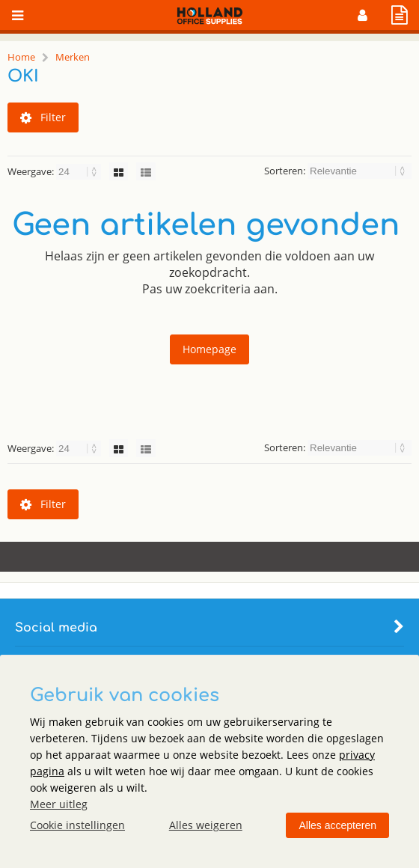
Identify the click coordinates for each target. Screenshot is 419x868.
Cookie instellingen (77, 825)
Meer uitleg (59, 804)
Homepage (209, 349)
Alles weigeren (206, 825)
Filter (43, 117)
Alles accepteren (337, 825)
